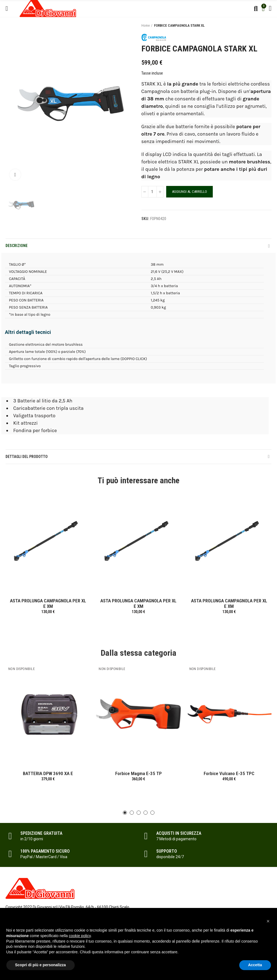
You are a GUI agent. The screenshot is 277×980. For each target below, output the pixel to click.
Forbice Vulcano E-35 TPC (229, 773)
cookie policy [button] (80, 936)
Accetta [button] (255, 965)
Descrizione (17, 246)
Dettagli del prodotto (27, 457)
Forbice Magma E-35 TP (138, 773)
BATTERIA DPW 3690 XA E (48, 773)
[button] (125, 813)
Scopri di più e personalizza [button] (41, 965)
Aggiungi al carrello (189, 192)
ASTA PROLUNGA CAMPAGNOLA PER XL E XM (48, 603)
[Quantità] (152, 192)
